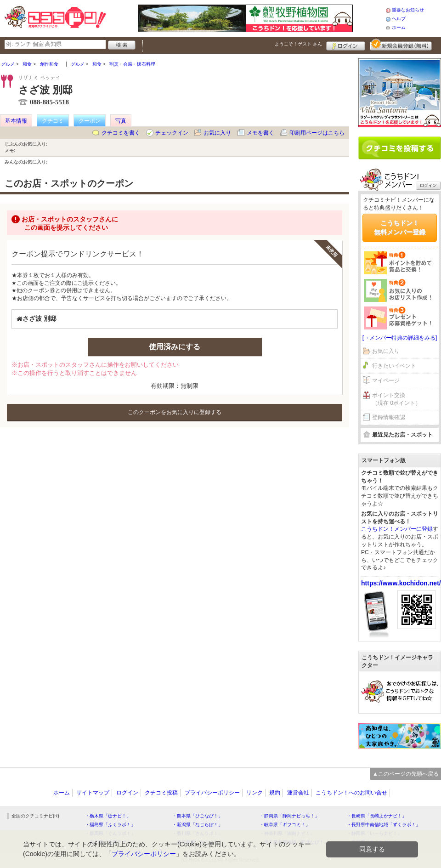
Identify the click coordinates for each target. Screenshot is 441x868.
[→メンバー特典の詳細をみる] (400, 338)
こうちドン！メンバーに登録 (397, 529)
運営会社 (298, 793)
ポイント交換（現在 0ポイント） (396, 399)
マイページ (386, 380)
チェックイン (172, 133)
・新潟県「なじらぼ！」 (198, 825)
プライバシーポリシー (212, 793)
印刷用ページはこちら (317, 133)
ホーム (399, 27)
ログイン (346, 45)
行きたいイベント (394, 366)
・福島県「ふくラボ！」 (110, 825)
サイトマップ (93, 793)
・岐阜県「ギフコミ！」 (285, 825)
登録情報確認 (389, 417)
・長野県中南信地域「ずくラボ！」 (384, 825)
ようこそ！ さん (298, 44)
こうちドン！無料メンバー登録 (400, 227)
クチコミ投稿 (161, 793)
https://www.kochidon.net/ (401, 583)
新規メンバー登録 (401, 45)
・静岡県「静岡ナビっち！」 (289, 816)
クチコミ (53, 121)
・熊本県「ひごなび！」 (198, 816)
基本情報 (16, 121)
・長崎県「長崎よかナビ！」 (377, 816)
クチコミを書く (121, 133)
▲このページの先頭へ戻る (406, 774)
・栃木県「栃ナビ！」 (108, 816)
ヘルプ (399, 19)
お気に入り (217, 133)
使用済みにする (175, 347)
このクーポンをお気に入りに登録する (175, 412)
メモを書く (260, 133)
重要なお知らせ (408, 10)
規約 (275, 793)
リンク (254, 793)
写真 (121, 121)
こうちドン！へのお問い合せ (351, 793)
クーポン (90, 121)
